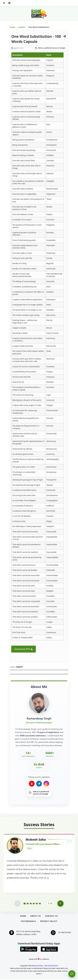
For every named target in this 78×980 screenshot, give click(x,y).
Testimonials (28, 922)
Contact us (51, 917)
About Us (36, 917)
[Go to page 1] (25, 904)
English (22, 27)
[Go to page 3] (31, 904)
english (19, 667)
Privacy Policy (49, 922)
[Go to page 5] (37, 904)
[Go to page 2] (28, 904)
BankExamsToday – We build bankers (44, 966)
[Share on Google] (50, 48)
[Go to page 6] (40, 904)
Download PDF (22, 649)
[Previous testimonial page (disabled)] (17, 904)
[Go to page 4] (34, 904)
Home (13, 27)
